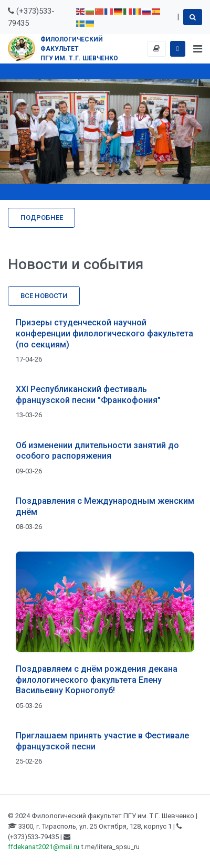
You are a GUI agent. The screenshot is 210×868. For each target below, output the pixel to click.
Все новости (44, 296)
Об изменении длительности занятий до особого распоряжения (97, 451)
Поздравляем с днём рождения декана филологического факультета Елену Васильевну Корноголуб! (97, 680)
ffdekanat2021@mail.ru (44, 847)
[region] (105, 132)
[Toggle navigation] (198, 49)
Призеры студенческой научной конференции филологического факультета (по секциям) (104, 334)
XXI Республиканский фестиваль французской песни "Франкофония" (88, 395)
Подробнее (42, 218)
